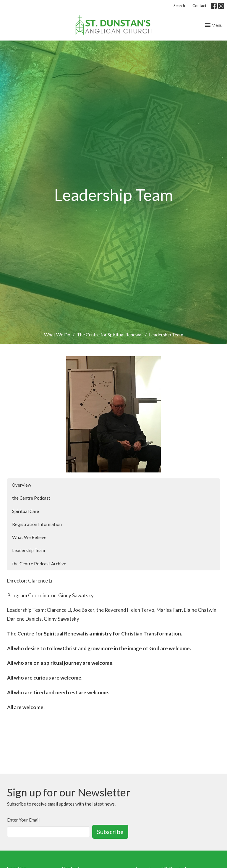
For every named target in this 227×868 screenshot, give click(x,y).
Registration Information (37, 524)
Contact (199, 6)
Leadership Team (29, 550)
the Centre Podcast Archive (39, 564)
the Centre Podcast (31, 498)
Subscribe (110, 832)
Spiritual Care (26, 511)
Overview (21, 485)
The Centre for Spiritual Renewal (110, 334)
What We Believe (29, 537)
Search (179, 6)
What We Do (57, 334)
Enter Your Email (23, 820)
